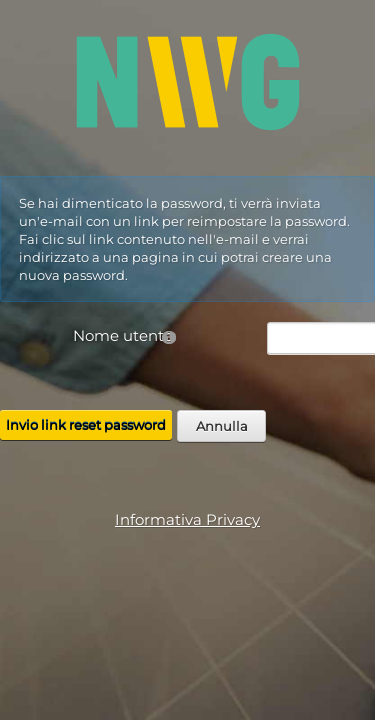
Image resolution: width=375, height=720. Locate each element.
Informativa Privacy (187, 519)
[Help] (169, 336)
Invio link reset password (86, 425)
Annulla (222, 426)
